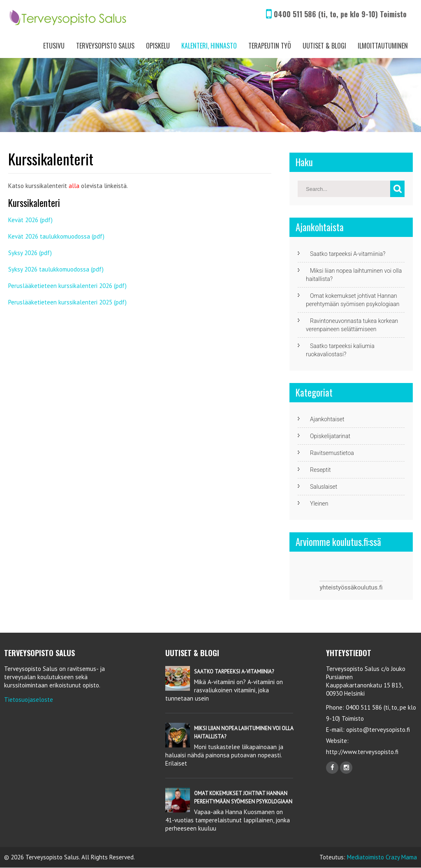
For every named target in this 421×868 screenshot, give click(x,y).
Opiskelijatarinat (330, 436)
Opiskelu (158, 46)
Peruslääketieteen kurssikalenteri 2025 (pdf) (67, 302)
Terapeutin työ (270, 46)
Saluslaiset (324, 487)
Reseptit (320, 470)
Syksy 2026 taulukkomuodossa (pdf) (56, 269)
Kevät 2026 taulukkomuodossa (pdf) (56, 236)
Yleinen (319, 504)
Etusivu (54, 46)
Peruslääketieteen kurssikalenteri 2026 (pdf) (67, 286)
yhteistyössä (337, 587)
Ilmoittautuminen (383, 46)
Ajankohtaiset (327, 419)
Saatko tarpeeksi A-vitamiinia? (348, 254)
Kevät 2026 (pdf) (30, 220)
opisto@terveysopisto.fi (378, 730)
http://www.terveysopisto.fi (362, 752)
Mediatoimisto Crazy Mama (382, 857)
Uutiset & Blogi (324, 46)
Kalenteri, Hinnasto (209, 46)
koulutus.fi (368, 587)
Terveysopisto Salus (105, 46)
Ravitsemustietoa (332, 453)
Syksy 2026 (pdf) (30, 253)
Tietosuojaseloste (29, 700)
